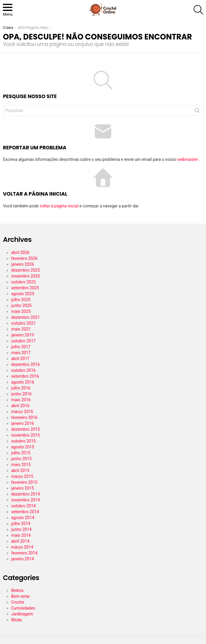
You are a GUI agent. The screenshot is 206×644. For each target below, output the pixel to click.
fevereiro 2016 (24, 417)
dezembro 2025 (25, 270)
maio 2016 (21, 400)
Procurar (197, 112)
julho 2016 (21, 388)
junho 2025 (21, 306)
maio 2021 (21, 329)
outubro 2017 (23, 341)
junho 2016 (21, 394)
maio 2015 (21, 465)
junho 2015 (21, 459)
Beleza (17, 590)
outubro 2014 (23, 506)
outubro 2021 (23, 323)
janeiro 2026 (23, 264)
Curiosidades (23, 608)
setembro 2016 (25, 376)
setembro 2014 (25, 512)
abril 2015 (20, 470)
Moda (16, 620)
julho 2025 (21, 300)
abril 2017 (20, 359)
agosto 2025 (23, 294)
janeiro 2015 (23, 488)
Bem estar (21, 596)
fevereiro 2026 (24, 258)
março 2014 (22, 547)
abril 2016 (20, 406)
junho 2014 (21, 529)
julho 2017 (21, 347)
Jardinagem (22, 614)
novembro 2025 (25, 276)
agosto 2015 (23, 447)
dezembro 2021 (25, 317)
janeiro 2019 (23, 335)
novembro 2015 (25, 435)
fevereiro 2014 (24, 553)
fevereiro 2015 (24, 482)
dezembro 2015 (25, 429)
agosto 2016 (23, 382)
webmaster (188, 159)
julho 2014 (21, 524)
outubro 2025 (23, 282)
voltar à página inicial (60, 206)
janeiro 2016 (23, 423)
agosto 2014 (23, 518)
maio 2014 (21, 535)
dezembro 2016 (25, 364)
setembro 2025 (25, 288)
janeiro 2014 (23, 559)
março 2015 (22, 476)
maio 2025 (21, 311)
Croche (18, 602)
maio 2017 (21, 353)
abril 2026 (20, 252)
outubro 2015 (23, 441)
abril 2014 (20, 541)
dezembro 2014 (25, 494)
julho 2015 (21, 453)
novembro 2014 (25, 500)
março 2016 (22, 412)
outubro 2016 (23, 370)
